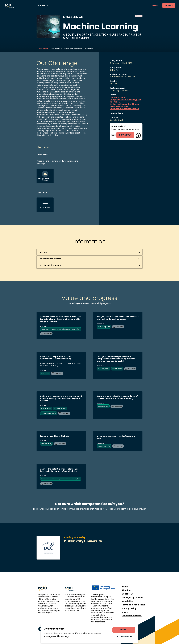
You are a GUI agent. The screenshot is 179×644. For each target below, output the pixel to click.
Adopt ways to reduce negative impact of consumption (61, 329)
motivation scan (51, 509)
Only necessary (124, 637)
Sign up (169, 5)
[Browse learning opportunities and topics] (43, 5)
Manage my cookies (132, 597)
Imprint (125, 612)
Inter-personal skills (119, 106)
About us (126, 590)
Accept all (124, 630)
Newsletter (127, 601)
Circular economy (118, 97)
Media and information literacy (124, 109)
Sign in (155, 5)
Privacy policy (129, 608)
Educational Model (132, 616)
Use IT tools (45, 373)
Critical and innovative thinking (124, 104)
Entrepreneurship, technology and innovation (126, 101)
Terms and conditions (133, 605)
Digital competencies (49, 413)
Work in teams (117, 369)
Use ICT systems (104, 369)
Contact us (128, 594)
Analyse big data (104, 327)
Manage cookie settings (57, 636)
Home (125, 587)
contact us (125, 135)
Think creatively (47, 444)
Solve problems (103, 406)
